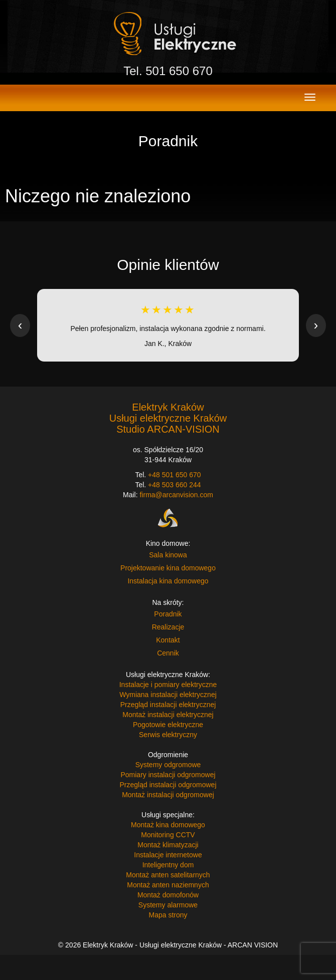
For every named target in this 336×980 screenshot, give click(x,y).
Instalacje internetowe (168, 855)
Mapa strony (168, 915)
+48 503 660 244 (175, 485)
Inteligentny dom (168, 865)
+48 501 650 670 (175, 475)
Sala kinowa (168, 555)
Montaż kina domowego (168, 825)
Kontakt (168, 640)
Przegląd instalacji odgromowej (168, 785)
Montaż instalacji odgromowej (168, 795)
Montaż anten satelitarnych (168, 875)
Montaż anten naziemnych (168, 885)
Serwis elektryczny (168, 735)
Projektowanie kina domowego (168, 568)
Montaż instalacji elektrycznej (168, 715)
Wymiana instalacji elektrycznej (168, 695)
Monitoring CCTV (168, 835)
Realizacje (168, 627)
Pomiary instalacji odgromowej (168, 775)
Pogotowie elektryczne (168, 725)
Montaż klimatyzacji (168, 845)
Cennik (168, 653)
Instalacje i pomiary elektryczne (168, 685)
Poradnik (168, 614)
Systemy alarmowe (168, 905)
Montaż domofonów (168, 895)
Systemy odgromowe (168, 765)
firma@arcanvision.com (176, 495)
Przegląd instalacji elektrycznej (168, 705)
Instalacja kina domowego (168, 581)
